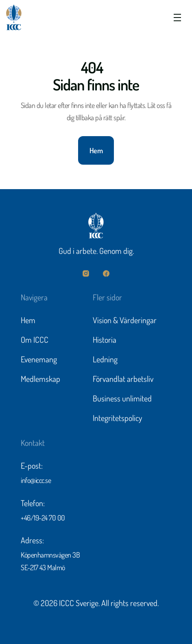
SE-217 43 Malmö (43, 569)
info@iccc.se (36, 481)
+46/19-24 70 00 (43, 519)
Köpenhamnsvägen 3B (50, 556)
